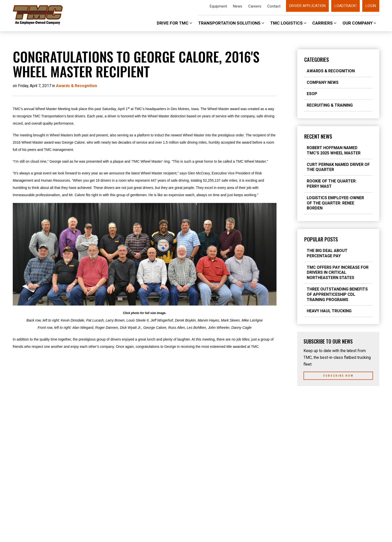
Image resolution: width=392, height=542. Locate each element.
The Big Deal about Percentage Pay (327, 253)
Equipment (218, 6)
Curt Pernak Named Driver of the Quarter (338, 167)
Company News (323, 82)
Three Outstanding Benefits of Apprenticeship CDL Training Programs (337, 294)
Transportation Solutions (231, 23)
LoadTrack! (345, 6)
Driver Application (307, 6)
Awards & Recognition (331, 71)
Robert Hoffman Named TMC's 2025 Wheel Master (334, 150)
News (238, 6)
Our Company (359, 23)
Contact (274, 6)
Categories (316, 60)
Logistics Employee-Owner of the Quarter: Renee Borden (335, 203)
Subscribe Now (338, 376)
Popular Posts (321, 239)
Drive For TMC (174, 23)
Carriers (324, 23)
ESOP (312, 94)
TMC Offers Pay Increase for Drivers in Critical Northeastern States (338, 273)
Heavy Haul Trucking (329, 311)
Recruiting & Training (330, 105)
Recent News (318, 136)
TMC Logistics (288, 23)
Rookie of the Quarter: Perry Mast (332, 184)
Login (371, 6)
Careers (255, 6)
